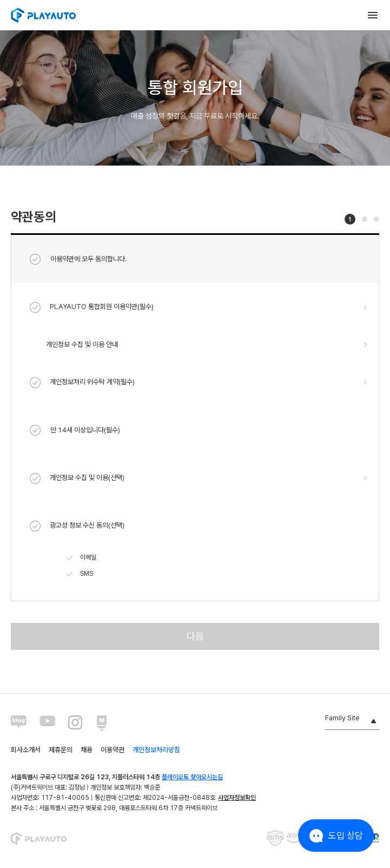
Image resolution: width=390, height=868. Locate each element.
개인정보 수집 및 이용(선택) (77, 478)
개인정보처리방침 (156, 750)
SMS (80, 574)
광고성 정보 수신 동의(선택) (77, 526)
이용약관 (113, 750)
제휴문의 (61, 750)
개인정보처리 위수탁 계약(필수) (82, 383)
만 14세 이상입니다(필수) (75, 430)
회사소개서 (26, 750)
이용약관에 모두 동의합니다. (78, 259)
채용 (87, 750)
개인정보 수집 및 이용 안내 (82, 344)
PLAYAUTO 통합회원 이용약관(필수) (92, 307)
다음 (195, 636)
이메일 (81, 558)
